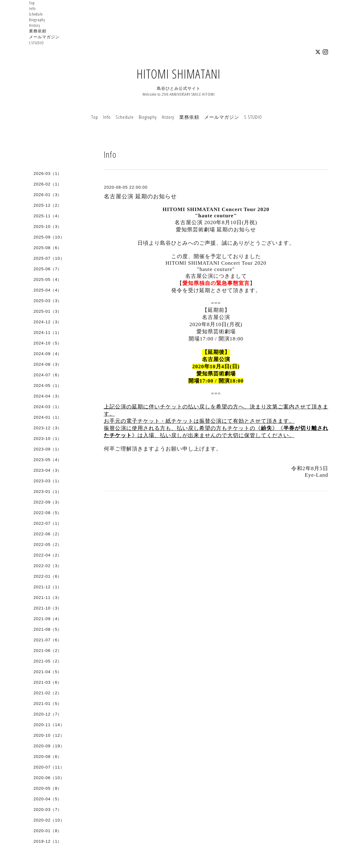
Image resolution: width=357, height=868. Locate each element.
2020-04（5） (48, 799)
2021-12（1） (48, 587)
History (35, 25)
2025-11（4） (48, 216)
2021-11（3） (48, 598)
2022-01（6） (48, 576)
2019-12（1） (48, 841)
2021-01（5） (48, 704)
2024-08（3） (48, 364)
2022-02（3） (48, 566)
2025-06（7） (48, 269)
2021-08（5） (48, 629)
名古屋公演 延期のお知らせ (140, 196)
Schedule (36, 14)
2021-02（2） (48, 693)
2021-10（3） (48, 608)
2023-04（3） (48, 470)
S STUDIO (36, 43)
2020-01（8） (48, 831)
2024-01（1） (48, 417)
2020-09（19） (49, 746)
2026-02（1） (48, 184)
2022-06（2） (48, 534)
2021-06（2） (48, 651)
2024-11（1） (48, 333)
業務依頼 (38, 31)
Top (32, 3)
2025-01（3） (48, 311)
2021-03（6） (48, 682)
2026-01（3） (48, 195)
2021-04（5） (48, 672)
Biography (37, 20)
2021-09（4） (48, 619)
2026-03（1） (48, 174)
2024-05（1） (48, 386)
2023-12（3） (48, 428)
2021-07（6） (48, 640)
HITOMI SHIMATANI (179, 74)
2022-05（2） (48, 545)
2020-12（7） (48, 714)
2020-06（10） (49, 778)
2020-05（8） (48, 788)
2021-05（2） (48, 661)
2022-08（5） (48, 513)
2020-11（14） (49, 725)
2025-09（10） (49, 237)
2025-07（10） (49, 258)
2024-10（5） (48, 343)
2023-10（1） (48, 439)
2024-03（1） (48, 407)
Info (32, 8)
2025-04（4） (48, 290)
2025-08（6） (48, 248)
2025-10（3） (48, 227)
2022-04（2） (48, 555)
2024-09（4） (48, 354)
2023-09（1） (48, 449)
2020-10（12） (49, 735)
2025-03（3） (48, 301)
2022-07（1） (48, 523)
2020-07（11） (49, 767)
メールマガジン (44, 37)
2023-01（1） (48, 492)
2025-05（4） (48, 280)
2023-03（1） (48, 481)
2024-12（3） (48, 322)
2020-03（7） (48, 810)
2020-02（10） (49, 820)
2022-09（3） (48, 502)
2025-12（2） (48, 205)
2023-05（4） (48, 460)
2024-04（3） (48, 396)
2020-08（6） (48, 757)
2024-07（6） (48, 375)
